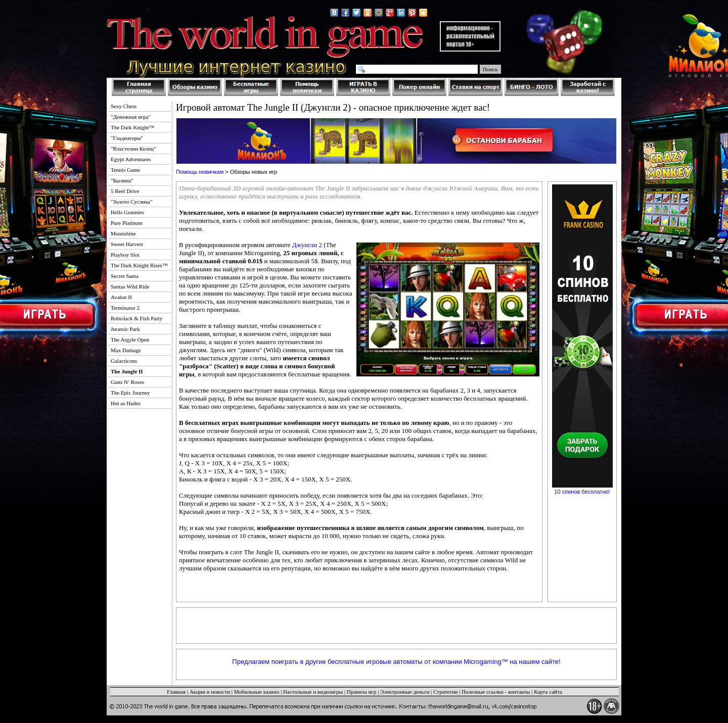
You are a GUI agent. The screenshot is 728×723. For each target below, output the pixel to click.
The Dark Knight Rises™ (139, 265)
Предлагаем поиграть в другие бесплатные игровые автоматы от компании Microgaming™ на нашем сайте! (396, 662)
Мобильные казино (257, 692)
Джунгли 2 (307, 245)
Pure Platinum (127, 223)
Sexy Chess (124, 106)
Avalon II (121, 297)
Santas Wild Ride (130, 286)
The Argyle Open (130, 340)
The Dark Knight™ (132, 127)
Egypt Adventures (131, 159)
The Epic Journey (130, 393)
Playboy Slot (125, 255)
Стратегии (445, 692)
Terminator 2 (125, 308)
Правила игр (361, 692)
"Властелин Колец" (133, 149)
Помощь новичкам (200, 172)
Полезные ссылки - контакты (496, 692)
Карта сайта (548, 692)
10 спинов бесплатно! (582, 492)
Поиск (490, 69)
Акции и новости (210, 692)
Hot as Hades (126, 403)
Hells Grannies (127, 212)
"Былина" (122, 180)
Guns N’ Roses (127, 382)
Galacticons (124, 361)
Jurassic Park (125, 329)
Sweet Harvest (127, 244)
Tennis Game (125, 170)
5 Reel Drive (125, 191)
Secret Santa (125, 276)
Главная (176, 692)
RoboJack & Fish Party (136, 318)
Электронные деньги (405, 692)
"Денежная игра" (131, 117)
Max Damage (126, 350)
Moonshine (123, 233)
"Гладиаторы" (127, 138)
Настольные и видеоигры (313, 692)
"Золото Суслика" (131, 202)
